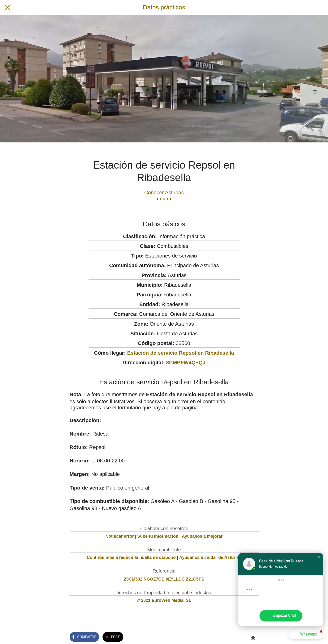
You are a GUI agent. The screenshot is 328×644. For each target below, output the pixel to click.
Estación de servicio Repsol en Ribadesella (181, 353)
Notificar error (120, 536)
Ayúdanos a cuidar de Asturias (210, 557)
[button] (319, 557)
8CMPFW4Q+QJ (186, 363)
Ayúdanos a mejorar (202, 536)
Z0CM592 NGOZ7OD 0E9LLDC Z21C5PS (164, 579)
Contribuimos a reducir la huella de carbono (131, 557)
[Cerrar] (8, 8)
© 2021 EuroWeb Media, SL (164, 600)
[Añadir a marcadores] (253, 637)
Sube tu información (158, 536)
